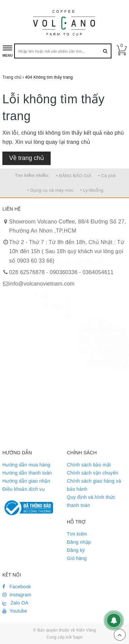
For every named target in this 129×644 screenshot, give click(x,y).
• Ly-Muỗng (92, 190)
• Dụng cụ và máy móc (50, 190)
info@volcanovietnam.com (42, 284)
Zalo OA (15, 603)
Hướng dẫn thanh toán (27, 473)
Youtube (15, 611)
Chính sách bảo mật (89, 465)
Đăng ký (76, 550)
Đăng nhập (79, 542)
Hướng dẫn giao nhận (26, 481)
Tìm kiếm (77, 534)
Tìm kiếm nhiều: (32, 175)
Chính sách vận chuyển (93, 473)
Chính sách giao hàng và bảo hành (94, 485)
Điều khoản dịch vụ (24, 489)
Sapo (78, 637)
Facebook (17, 587)
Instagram (17, 595)
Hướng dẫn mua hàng (26, 465)
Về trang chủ (27, 158)
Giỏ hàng (77, 558)
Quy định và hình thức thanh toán (91, 501)
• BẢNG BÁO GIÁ (74, 176)
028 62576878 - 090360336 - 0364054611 (61, 272)
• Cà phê (107, 176)
